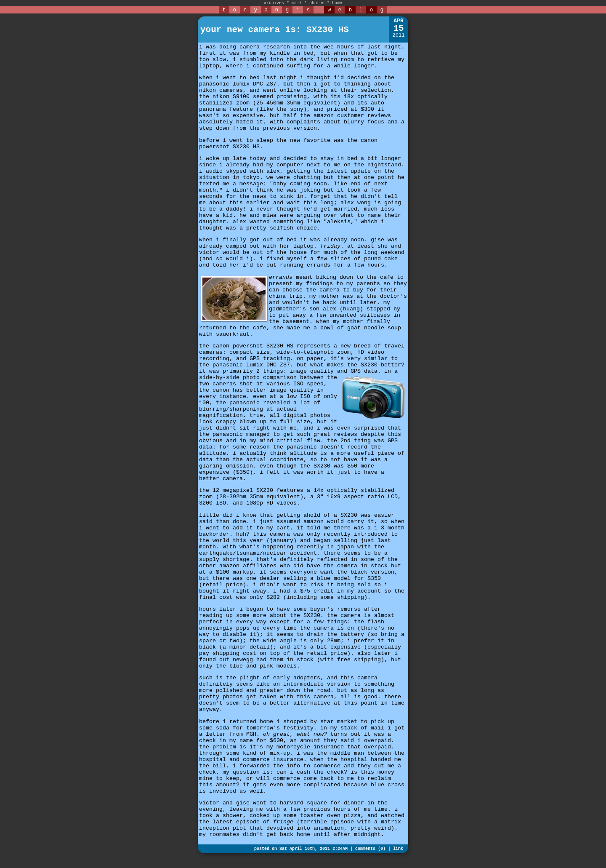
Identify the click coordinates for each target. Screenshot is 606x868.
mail (297, 3)
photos (317, 3)
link (398, 849)
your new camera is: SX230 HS (275, 30)
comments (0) (370, 849)
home (337, 3)
